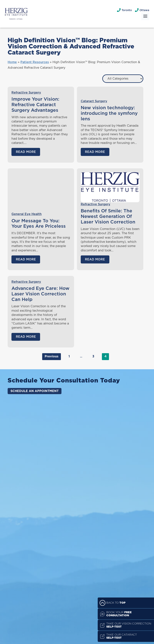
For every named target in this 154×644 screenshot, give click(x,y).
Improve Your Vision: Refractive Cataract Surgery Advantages (35, 105)
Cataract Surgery (94, 101)
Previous (52, 356)
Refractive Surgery (26, 93)
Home (12, 62)
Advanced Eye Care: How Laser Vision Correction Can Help (40, 294)
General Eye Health (27, 214)
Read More (26, 152)
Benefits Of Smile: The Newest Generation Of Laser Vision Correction (108, 217)
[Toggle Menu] (145, 16)
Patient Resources (35, 62)
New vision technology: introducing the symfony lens (109, 113)
